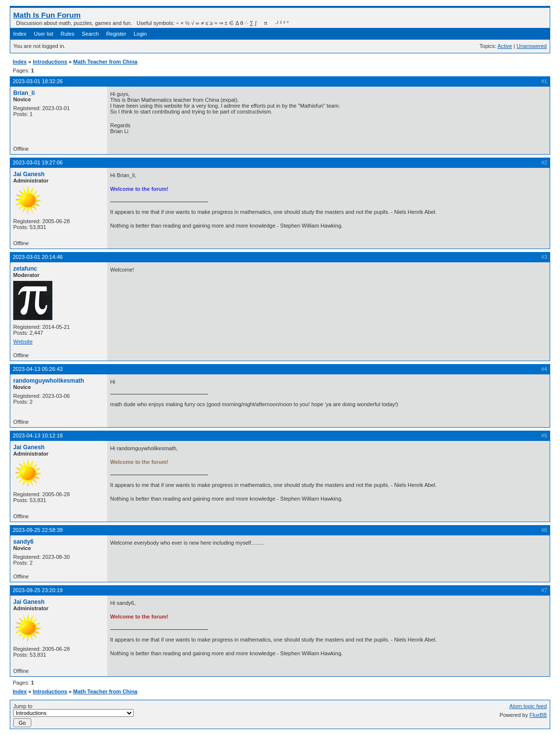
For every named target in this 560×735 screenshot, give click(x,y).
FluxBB (538, 715)
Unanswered (532, 46)
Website (23, 342)
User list (44, 34)
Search (90, 34)
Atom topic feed (528, 706)
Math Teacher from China (105, 62)
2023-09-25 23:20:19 (38, 590)
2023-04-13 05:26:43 (38, 369)
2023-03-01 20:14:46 (38, 257)
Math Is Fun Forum (47, 15)
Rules (68, 34)
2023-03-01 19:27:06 (38, 162)
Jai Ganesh (29, 174)
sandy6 (23, 542)
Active (505, 46)
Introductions (50, 62)
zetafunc (25, 269)
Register (116, 34)
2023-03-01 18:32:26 (38, 81)
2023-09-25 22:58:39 (38, 530)
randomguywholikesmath (49, 381)
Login (140, 34)
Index (20, 34)
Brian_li (24, 93)
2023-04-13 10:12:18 (38, 436)
